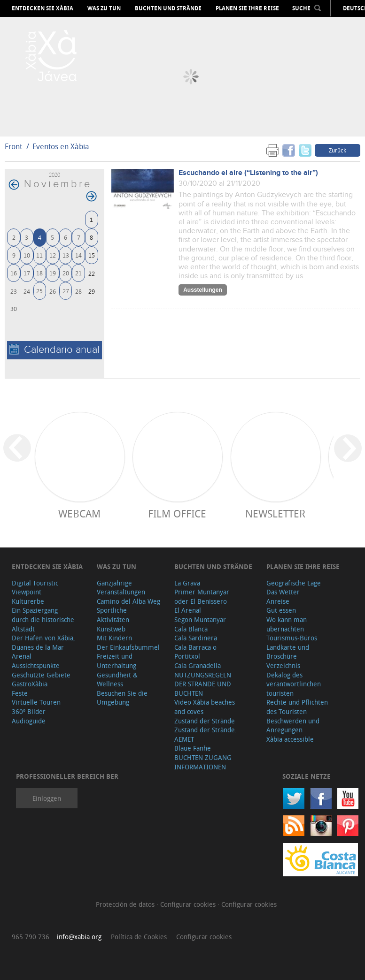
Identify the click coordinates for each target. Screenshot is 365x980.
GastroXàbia (30, 684)
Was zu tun (104, 8)
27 (66, 291)
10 (27, 255)
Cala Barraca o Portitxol (195, 652)
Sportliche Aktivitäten (113, 615)
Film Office (177, 513)
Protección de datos (126, 904)
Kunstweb (111, 629)
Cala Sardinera (196, 638)
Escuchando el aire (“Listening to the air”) (248, 173)
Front (13, 146)
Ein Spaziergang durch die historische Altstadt (43, 619)
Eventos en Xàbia (61, 146)
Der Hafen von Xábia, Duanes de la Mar (43, 642)
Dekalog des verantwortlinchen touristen (294, 684)
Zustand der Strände (205, 721)
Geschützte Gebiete (41, 675)
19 (53, 273)
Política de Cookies (139, 937)
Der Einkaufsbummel (128, 647)
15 (92, 255)
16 (14, 273)
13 (66, 255)
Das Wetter (283, 592)
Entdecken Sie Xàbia (43, 8)
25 (39, 291)
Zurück (338, 150)
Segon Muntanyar (200, 619)
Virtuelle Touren (36, 702)
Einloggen (47, 798)
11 (39, 255)
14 (78, 255)
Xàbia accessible (290, 739)
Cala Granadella (198, 665)
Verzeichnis (283, 665)
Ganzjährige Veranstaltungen (121, 588)
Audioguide (29, 721)
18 (39, 273)
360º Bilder (29, 711)
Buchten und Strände (168, 8)
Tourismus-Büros (292, 638)
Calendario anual (54, 350)
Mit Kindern (114, 638)
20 (66, 273)
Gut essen (281, 610)
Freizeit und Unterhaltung (116, 661)
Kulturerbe (28, 601)
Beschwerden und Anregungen (293, 726)
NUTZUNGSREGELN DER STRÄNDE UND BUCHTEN (203, 684)
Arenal (22, 656)
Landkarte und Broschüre (288, 652)
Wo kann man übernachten (287, 624)
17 (27, 273)
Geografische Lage (294, 583)
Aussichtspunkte (36, 665)
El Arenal (188, 610)
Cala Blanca (191, 629)
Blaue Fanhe (193, 748)
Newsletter (275, 513)
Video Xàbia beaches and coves (205, 707)
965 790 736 (31, 937)
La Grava (187, 583)
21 (78, 273)
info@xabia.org (79, 937)
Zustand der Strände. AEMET (206, 734)
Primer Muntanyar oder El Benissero (202, 596)
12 (53, 255)
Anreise (278, 601)
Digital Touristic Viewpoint (35, 588)
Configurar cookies (189, 904)
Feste (20, 693)
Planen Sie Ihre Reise (247, 8)
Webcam (79, 513)
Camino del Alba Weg (128, 601)
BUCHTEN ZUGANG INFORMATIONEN (203, 762)
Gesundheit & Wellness (117, 680)
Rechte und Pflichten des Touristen (297, 707)
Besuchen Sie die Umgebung (122, 698)
